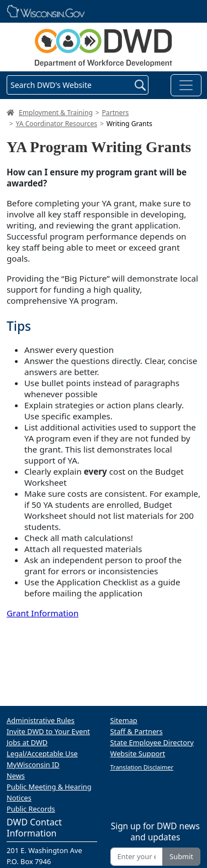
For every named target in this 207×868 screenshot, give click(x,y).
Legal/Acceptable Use (42, 753)
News (16, 776)
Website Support (138, 753)
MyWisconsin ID (33, 765)
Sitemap (124, 720)
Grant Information (43, 613)
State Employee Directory (152, 742)
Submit (181, 856)
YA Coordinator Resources (57, 124)
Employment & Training (56, 113)
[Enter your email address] (137, 857)
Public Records (31, 809)
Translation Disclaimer (142, 767)
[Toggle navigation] (186, 85)
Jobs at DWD (27, 742)
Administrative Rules (41, 720)
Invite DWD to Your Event (48, 731)
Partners (115, 113)
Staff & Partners (137, 731)
